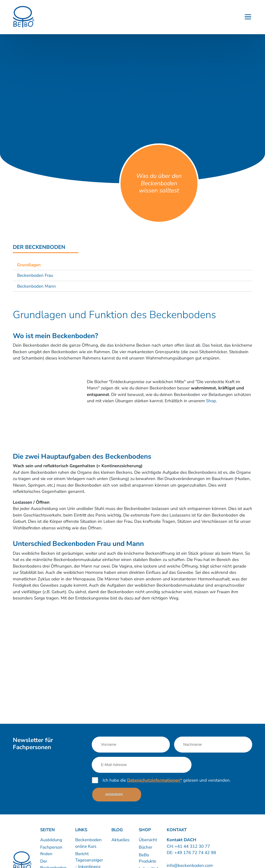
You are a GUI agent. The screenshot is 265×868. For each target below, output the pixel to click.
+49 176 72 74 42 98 (195, 853)
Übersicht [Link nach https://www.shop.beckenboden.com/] (148, 840)
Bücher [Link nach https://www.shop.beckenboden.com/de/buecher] (145, 847)
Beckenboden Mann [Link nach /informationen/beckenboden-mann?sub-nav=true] (36, 286)
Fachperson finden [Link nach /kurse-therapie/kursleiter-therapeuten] (51, 850)
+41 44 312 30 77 (192, 846)
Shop (211, 401)
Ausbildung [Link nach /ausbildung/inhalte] (51, 840)
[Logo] (24, 17)
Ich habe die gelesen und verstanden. (167, 780)
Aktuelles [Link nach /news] (120, 840)
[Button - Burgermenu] (248, 17)
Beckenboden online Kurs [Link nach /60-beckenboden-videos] (88, 843)
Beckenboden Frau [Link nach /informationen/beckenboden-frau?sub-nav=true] (35, 275)
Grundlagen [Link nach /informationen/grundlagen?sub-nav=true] (29, 265)
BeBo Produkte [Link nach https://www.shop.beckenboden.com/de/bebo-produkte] (147, 858)
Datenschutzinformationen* (155, 780)
